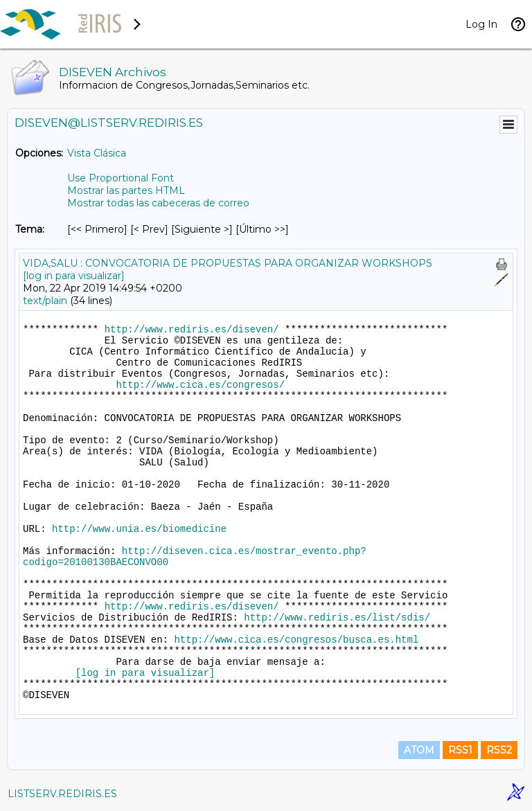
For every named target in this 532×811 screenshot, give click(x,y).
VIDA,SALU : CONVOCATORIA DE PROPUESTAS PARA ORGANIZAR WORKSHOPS (228, 263)
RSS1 (460, 750)
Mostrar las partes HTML (126, 190)
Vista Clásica (97, 153)
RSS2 (499, 750)
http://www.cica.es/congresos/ (200, 385)
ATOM (419, 750)
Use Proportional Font (121, 178)
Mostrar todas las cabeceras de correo (158, 203)
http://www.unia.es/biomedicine (139, 529)
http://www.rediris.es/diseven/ (192, 330)
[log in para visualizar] (74, 276)
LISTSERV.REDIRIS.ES (62, 794)
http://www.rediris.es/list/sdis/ (337, 618)
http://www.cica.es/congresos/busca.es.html (296, 640)
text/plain (45, 301)
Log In (481, 24)
